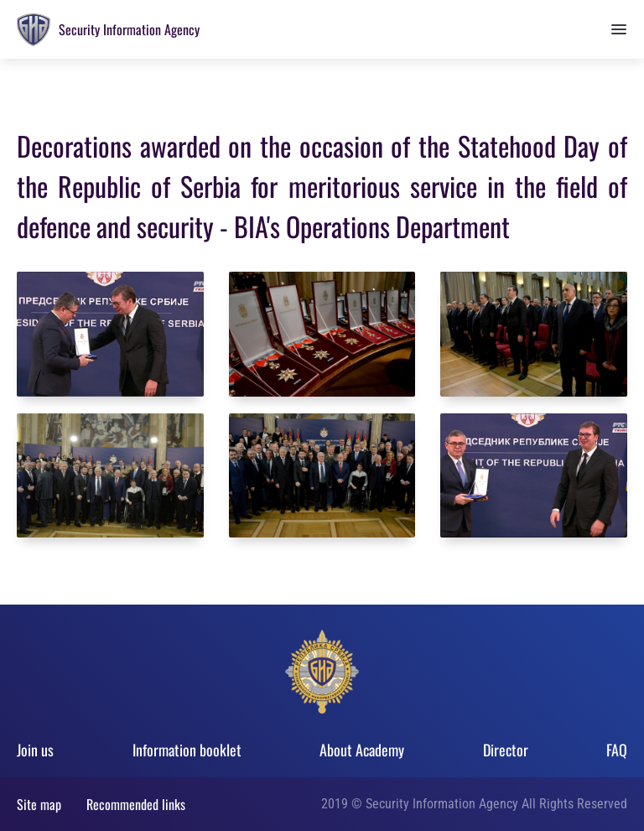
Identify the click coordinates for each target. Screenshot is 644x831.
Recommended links (136, 804)
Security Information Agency (129, 29)
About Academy (362, 750)
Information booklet (187, 750)
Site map (39, 804)
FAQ (617, 750)
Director (506, 750)
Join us (35, 750)
